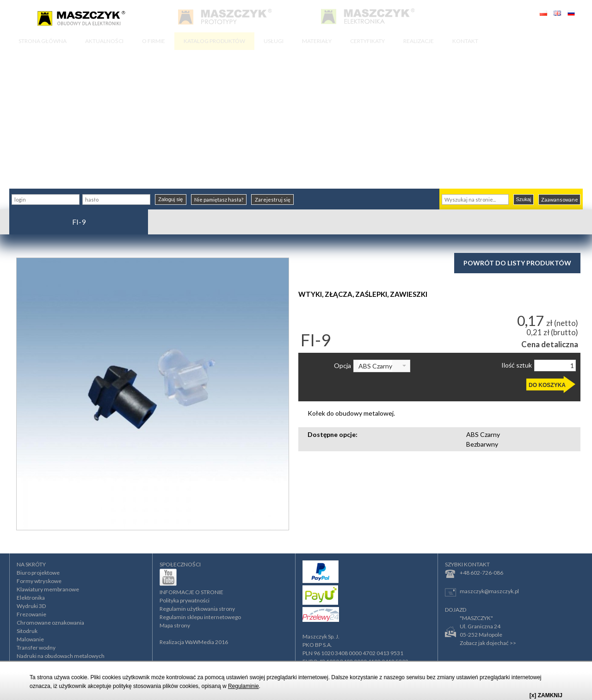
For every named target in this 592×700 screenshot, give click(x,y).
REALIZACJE (419, 41)
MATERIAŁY (317, 41)
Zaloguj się (170, 199)
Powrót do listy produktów (517, 263)
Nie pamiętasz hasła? (219, 200)
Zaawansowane (560, 200)
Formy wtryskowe (39, 581)
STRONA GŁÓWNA (43, 41)
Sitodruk (27, 631)
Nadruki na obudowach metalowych (61, 656)
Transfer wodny (36, 648)
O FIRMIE (154, 41)
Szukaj (523, 199)
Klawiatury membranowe (48, 589)
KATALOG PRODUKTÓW (214, 41)
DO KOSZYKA (547, 385)
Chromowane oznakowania (50, 623)
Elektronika (31, 598)
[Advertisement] (296, 119)
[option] (153, 394)
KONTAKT (465, 41)
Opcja (342, 366)
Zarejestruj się (273, 200)
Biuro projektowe (38, 573)
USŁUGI (274, 41)
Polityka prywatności (185, 600)
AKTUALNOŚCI (104, 41)
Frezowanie (31, 614)
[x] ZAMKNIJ (546, 695)
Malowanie (30, 639)
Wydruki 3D (31, 606)
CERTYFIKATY (367, 41)
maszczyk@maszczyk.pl (482, 592)
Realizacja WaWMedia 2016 (194, 642)
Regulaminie (244, 686)
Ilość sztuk (517, 365)
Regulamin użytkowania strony (197, 609)
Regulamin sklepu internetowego (200, 617)
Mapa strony (175, 625)
